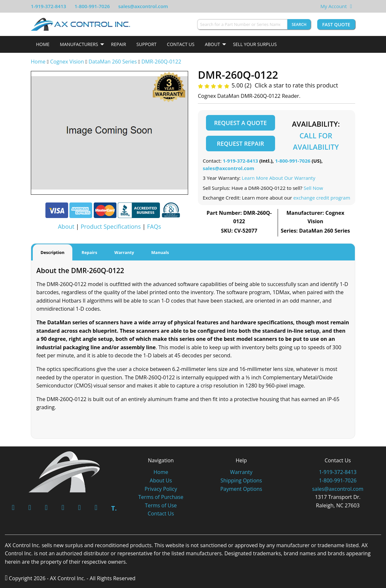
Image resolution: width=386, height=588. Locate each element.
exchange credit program (322, 198)
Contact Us (181, 44)
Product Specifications (111, 226)
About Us (161, 480)
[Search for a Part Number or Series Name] (242, 24)
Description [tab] (53, 252)
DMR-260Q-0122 (161, 62)
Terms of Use (161, 505)
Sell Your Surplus (255, 44)
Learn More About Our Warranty (278, 178)
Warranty (241, 472)
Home (43, 44)
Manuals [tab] (160, 252)
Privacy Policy (161, 489)
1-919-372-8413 (48, 6)
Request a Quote (240, 123)
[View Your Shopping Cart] (351, 6)
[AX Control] (64, 471)
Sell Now (313, 188)
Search (299, 24)
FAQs (154, 226)
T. (114, 508)
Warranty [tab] (124, 252)
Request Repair (241, 144)
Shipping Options (241, 480)
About (212, 44)
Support (147, 44)
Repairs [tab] (90, 252)
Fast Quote (336, 24)
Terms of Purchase (161, 497)
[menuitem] (43, 44)
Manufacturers (79, 44)
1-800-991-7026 (92, 6)
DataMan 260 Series (113, 62)
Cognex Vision (67, 62)
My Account (334, 6)
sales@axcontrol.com (143, 6)
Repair (118, 44)
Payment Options (241, 489)
